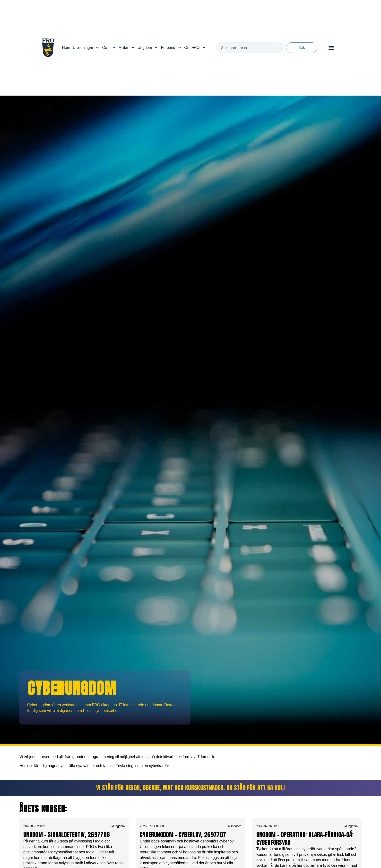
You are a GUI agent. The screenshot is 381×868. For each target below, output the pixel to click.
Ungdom (148, 48)
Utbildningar (86, 48)
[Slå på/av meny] (331, 48)
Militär (127, 48)
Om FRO (195, 48)
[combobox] (250, 48)
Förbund (171, 48)
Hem (66, 48)
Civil (109, 48)
